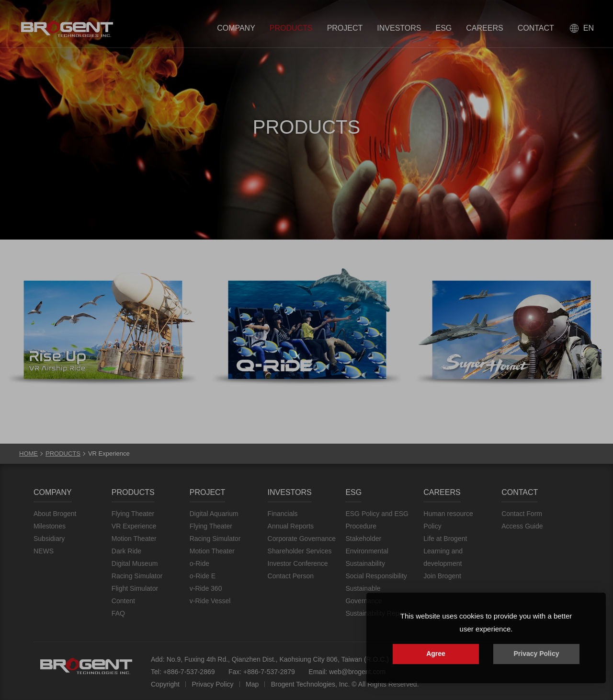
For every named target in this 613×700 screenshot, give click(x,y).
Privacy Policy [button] (537, 654)
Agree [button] (436, 654)
